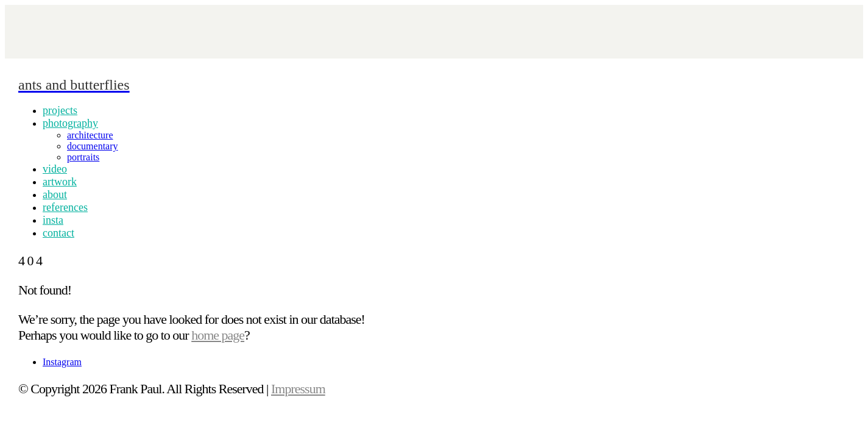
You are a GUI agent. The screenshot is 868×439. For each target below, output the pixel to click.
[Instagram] (62, 362)
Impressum (298, 389)
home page (218, 335)
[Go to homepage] (74, 83)
